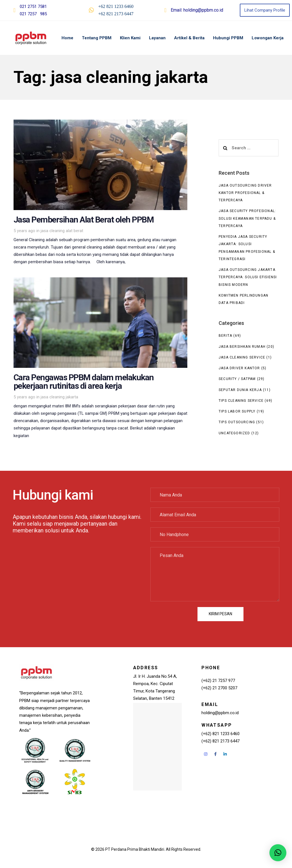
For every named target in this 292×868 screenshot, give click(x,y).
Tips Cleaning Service (241, 401)
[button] (278, 853)
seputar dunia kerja (240, 390)
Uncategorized (234, 433)
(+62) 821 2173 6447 (220, 741)
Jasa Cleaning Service (242, 357)
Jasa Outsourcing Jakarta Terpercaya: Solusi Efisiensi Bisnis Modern (248, 277)
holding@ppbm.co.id (203, 10)
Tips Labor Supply (237, 411)
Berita (225, 336)
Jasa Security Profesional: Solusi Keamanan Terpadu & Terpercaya (247, 218)
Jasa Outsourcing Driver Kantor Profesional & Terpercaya (245, 193)
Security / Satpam (237, 379)
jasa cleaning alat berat (62, 231)
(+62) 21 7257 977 (218, 681)
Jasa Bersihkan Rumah (242, 347)
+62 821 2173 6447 (116, 14)
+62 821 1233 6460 (116, 6)
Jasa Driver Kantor (239, 368)
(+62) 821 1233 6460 (220, 734)
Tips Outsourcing (237, 422)
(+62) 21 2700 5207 (219, 688)
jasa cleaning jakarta (59, 397)
